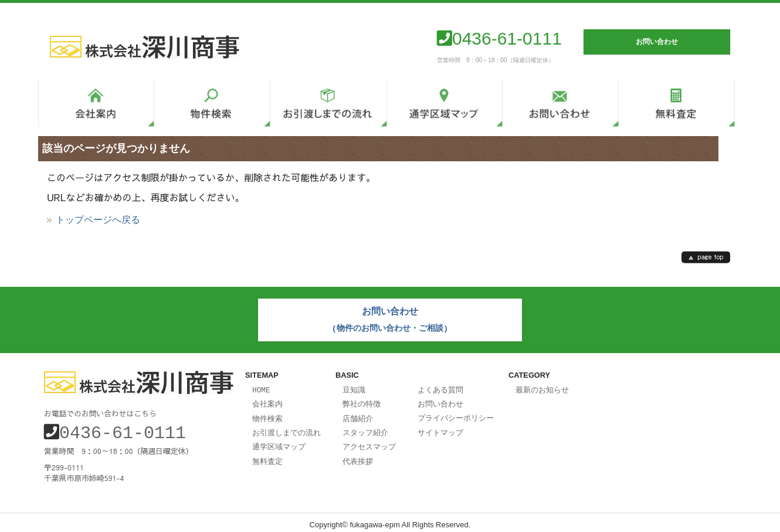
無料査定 (267, 456)
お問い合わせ (440, 401)
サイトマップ (440, 428)
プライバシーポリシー (456, 414)
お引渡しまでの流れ (286, 428)
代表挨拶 (358, 456)
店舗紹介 (358, 415)
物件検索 (267, 415)
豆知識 (354, 387)
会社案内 (267, 401)
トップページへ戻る (98, 220)
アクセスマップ (369, 442)
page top (706, 257)
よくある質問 (440, 387)
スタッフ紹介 (365, 428)
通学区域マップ (279, 442)
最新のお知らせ (542, 387)
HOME (261, 387)
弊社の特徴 (362, 401)
